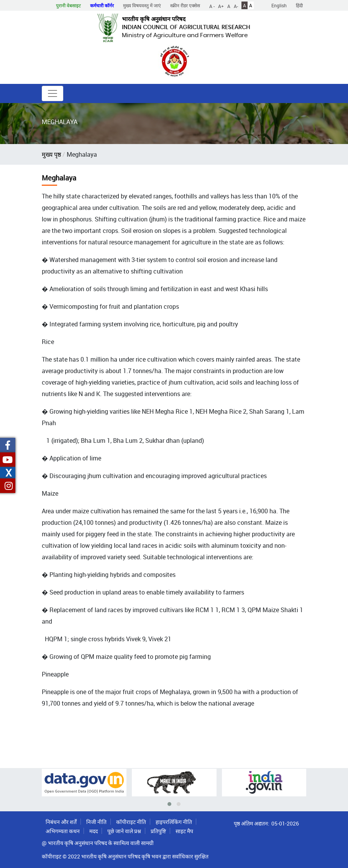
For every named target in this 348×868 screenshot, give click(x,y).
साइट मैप (184, 831)
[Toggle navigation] (53, 93)
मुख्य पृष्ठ (51, 154)
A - (212, 6)
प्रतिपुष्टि (158, 831)
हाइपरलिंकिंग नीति (174, 822)
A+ (221, 6)
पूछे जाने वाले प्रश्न (124, 831)
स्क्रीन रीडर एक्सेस (185, 5)
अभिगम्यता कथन (63, 831)
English (279, 5)
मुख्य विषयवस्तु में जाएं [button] (142, 5)
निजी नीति (96, 822)
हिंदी (299, 5)
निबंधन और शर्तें (61, 822)
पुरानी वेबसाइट (68, 5)
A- (236, 6)
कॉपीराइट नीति (131, 822)
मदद (94, 831)
